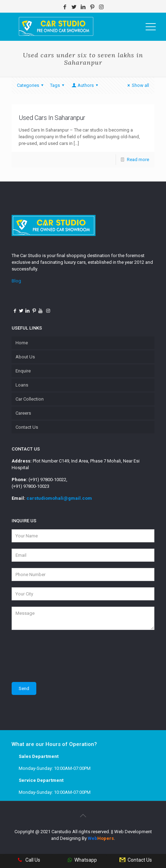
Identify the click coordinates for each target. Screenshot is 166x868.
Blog (16, 281)
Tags (58, 85)
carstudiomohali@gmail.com (59, 498)
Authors (85, 85)
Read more (138, 159)
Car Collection (30, 399)
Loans (22, 385)
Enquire (23, 371)
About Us (25, 357)
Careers (23, 413)
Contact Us (27, 427)
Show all (137, 85)
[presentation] (65, 656)
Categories (31, 85)
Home (22, 343)
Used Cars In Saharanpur (52, 118)
